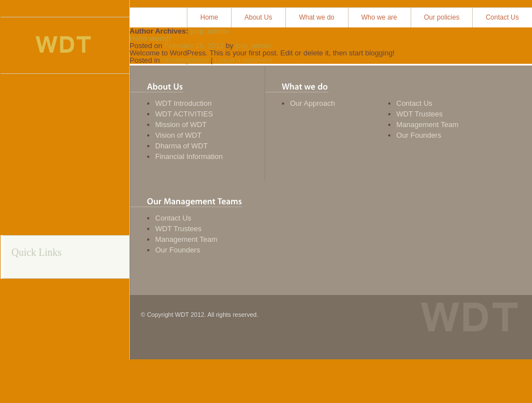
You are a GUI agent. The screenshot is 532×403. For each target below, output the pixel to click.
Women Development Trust (63, 45)
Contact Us (502, 17)
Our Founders (419, 135)
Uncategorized (185, 60)
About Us (258, 17)
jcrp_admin (209, 31)
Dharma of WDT (182, 146)
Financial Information (189, 156)
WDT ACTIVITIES (184, 114)
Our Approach (313, 103)
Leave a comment (244, 60)
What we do (316, 17)
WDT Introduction (184, 103)
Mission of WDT (181, 125)
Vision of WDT (179, 135)
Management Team (428, 125)
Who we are (379, 17)
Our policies (442, 17)
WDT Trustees (420, 114)
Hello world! (150, 38)
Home (209, 17)
